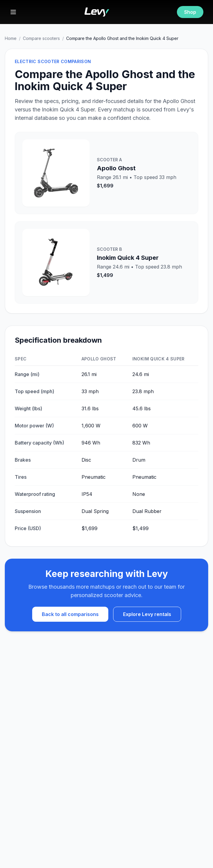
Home (11, 38)
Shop (190, 12)
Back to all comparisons (70, 614)
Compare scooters (41, 38)
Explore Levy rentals (147, 614)
